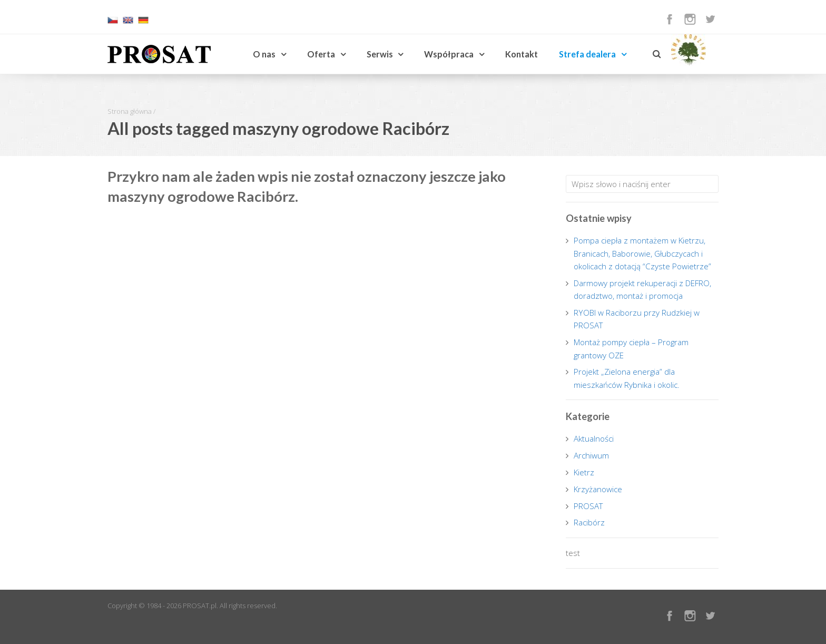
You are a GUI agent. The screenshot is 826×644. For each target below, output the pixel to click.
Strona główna (130, 111)
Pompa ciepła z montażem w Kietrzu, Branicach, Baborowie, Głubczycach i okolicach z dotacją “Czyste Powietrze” (642, 253)
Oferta (321, 54)
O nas (264, 54)
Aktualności (594, 438)
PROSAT (588, 506)
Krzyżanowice (598, 489)
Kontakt (522, 54)
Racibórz (589, 522)
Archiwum (591, 455)
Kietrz (584, 472)
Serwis (380, 54)
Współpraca (449, 54)
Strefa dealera (587, 54)
